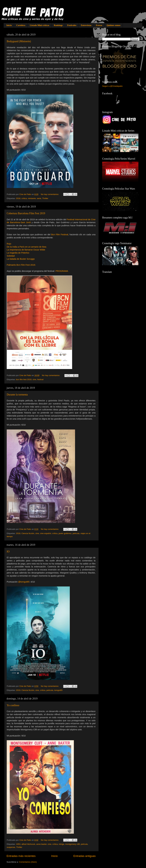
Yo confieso (13, 705)
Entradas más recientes (21, 856)
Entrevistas (86, 25)
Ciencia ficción (28, 533)
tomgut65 (58, 690)
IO (8, 552)
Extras (99, 25)
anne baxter (42, 844)
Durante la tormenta (17, 395)
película (76, 533)
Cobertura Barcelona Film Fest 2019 (26, 213)
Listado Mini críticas (39, 25)
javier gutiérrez (65, 533)
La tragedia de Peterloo (18, 253)
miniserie (32, 198)
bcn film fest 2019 (24, 379)
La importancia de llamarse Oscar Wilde (26, 250)
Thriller (45, 198)
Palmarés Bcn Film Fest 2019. (21, 265)
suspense (11, 847)
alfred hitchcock (28, 844)
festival (40, 379)
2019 (18, 690)
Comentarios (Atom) (28, 862)
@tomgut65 (24, 582)
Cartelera (21, 25)
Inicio (9, 25)
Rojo (9, 244)
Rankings (58, 25)
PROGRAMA (62, 271)
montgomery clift (72, 844)
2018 (18, 198)
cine (34, 379)
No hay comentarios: (50, 194)
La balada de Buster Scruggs (21, 259)
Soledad (11, 256)
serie (39, 198)
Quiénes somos (114, 25)
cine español (46, 533)
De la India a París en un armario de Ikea (26, 247)
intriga (62, 844)
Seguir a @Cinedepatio (112, 86)
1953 (18, 844)
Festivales (72, 25)
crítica (24, 198)
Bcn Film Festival (60, 235)
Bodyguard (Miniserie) (19, 41)
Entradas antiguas (85, 856)
